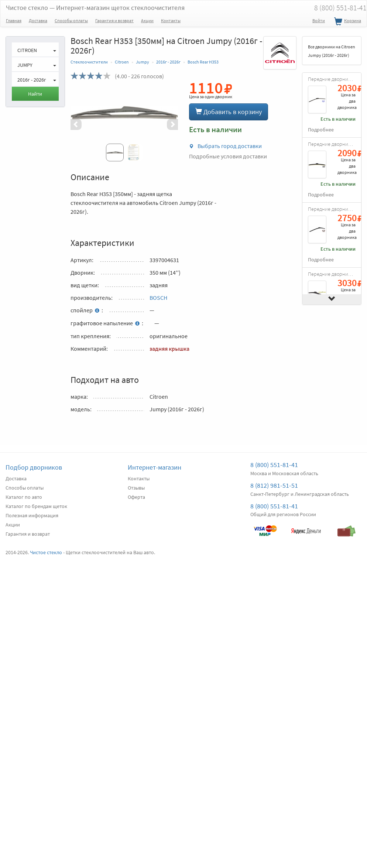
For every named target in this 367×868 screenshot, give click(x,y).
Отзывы (136, 488)
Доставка (38, 20)
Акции (147, 20)
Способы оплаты (71, 20)
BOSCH (158, 298)
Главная (14, 20)
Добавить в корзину (229, 112)
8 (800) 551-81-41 (274, 465)
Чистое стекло (95, 8)
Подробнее (321, 130)
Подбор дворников (34, 467)
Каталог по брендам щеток (36, 506)
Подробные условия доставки (228, 156)
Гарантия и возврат (114, 20)
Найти (35, 94)
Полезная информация (32, 515)
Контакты (171, 20)
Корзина (347, 22)
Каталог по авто (24, 497)
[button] (79, 124)
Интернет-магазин (155, 467)
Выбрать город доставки (225, 146)
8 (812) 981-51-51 (274, 485)
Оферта (136, 497)
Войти (319, 20)
